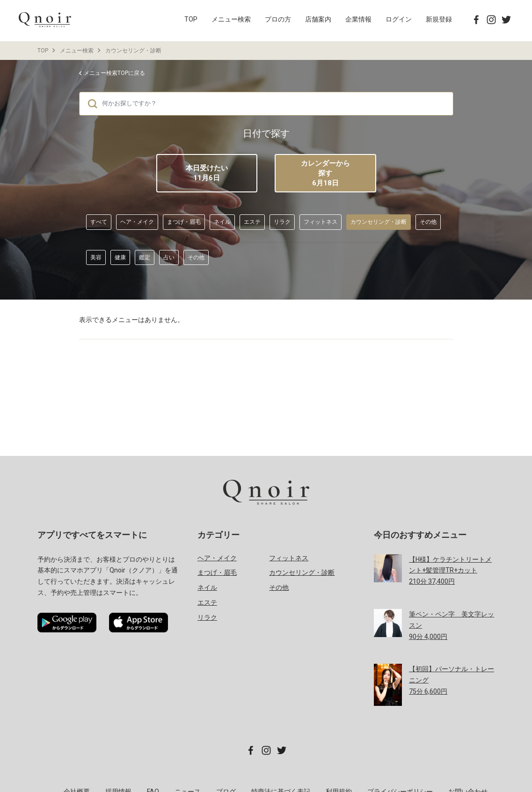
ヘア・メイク (137, 222)
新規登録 (439, 19)
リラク (282, 222)
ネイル (222, 222)
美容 (96, 257)
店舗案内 (318, 19)
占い (169, 257)
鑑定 (145, 257)
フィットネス (321, 222)
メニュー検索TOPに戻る (114, 73)
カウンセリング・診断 (133, 51)
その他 (428, 222)
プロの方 (278, 19)
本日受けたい (207, 173)
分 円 (450, 571)
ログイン (399, 19)
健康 (120, 257)
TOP (191, 19)
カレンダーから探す (325, 174)
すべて (99, 222)
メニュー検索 (231, 19)
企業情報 (358, 19)
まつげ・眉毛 (184, 222)
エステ (252, 222)
